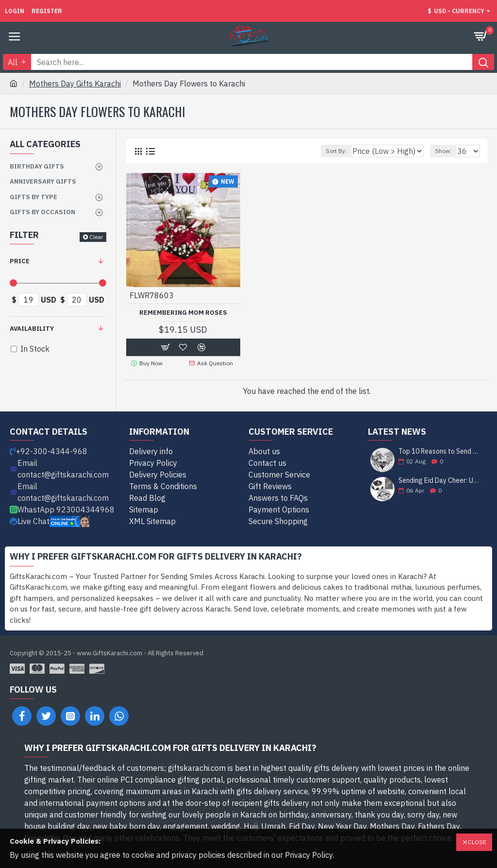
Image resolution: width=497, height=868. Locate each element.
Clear (96, 237)
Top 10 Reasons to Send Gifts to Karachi (440, 451)
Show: (443, 151)
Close (477, 842)
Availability (32, 329)
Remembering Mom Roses (183, 313)
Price (20, 261)
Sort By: (336, 151)
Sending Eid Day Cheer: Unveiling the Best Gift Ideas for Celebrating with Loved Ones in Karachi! (440, 481)
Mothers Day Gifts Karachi (75, 84)
